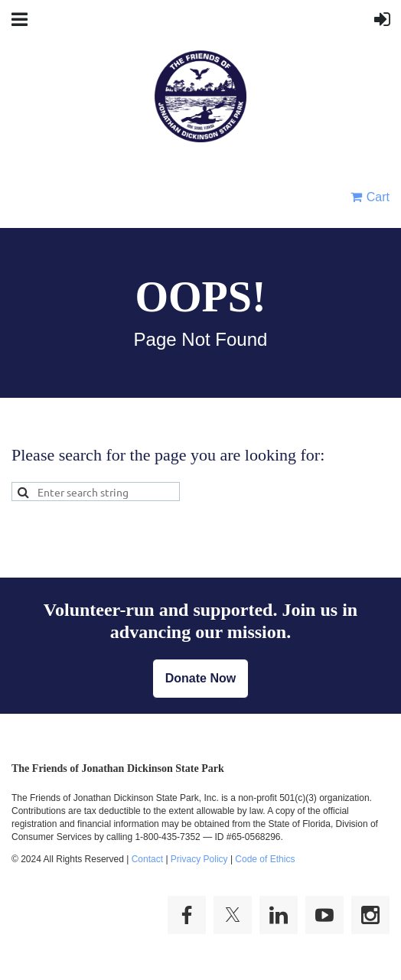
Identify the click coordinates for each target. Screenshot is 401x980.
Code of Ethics (265, 859)
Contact (147, 859)
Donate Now (200, 678)
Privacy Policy (199, 859)
